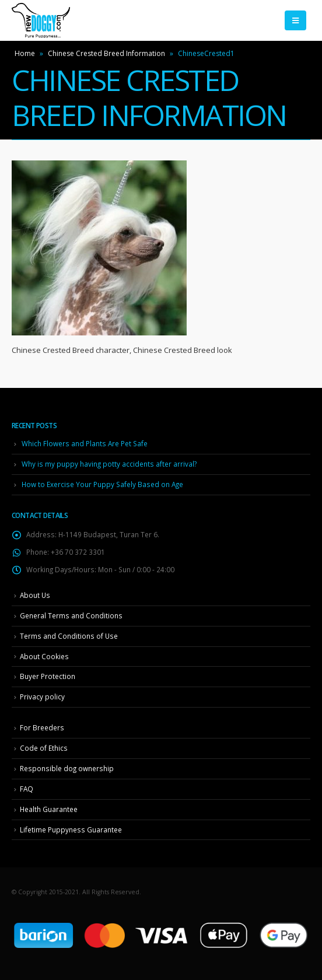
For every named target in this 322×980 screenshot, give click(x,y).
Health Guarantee (49, 809)
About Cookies (44, 656)
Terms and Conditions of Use (69, 636)
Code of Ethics (44, 748)
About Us (35, 595)
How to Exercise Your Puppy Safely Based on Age (102, 484)
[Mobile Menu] (295, 20)
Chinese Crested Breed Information (106, 53)
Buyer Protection (48, 676)
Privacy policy (42, 696)
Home (25, 53)
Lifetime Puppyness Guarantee (71, 829)
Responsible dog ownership (67, 768)
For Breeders (42, 727)
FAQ (27, 789)
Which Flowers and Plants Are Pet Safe (85, 443)
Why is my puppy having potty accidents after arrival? (109, 464)
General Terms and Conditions (71, 615)
